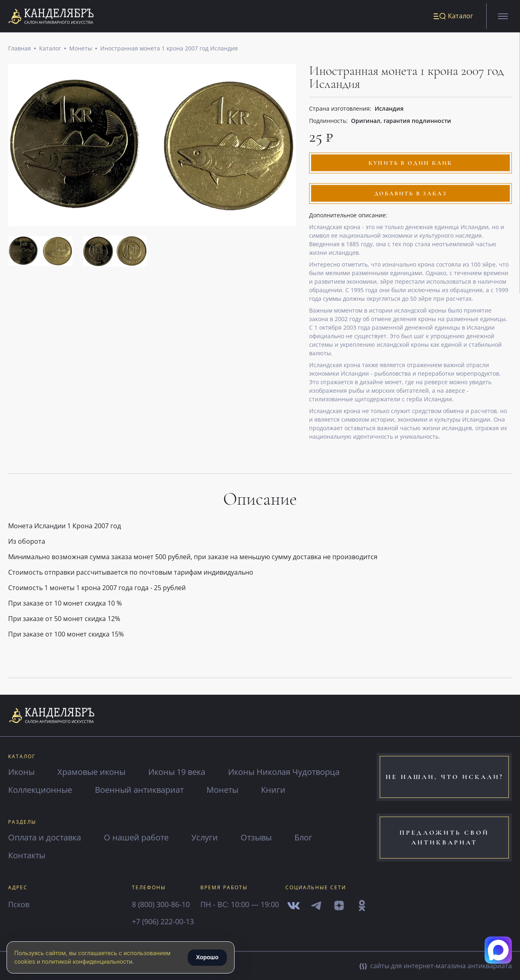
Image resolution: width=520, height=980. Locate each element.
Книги (273, 790)
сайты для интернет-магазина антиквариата (436, 966)
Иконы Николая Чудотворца (284, 772)
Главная (20, 49)
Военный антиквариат (139, 790)
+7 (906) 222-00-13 (163, 921)
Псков (19, 904)
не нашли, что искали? (444, 777)
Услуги (205, 837)
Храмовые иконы (91, 772)
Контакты (27, 855)
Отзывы (256, 837)
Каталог (50, 49)
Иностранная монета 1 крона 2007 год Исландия (169, 49)
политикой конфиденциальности (87, 961)
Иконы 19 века (177, 772)
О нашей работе (136, 837)
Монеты (81, 49)
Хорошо (207, 957)
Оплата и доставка (45, 837)
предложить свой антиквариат (444, 838)
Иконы (21, 772)
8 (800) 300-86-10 (161, 904)
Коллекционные (40, 790)
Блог (303, 837)
